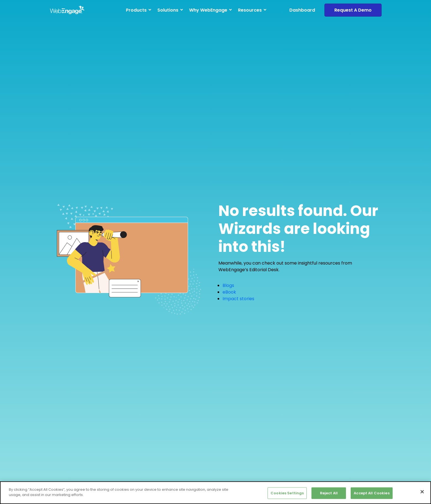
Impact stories (238, 299)
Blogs (228, 285)
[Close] (422, 492)
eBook (229, 292)
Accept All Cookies (371, 493)
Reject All (329, 493)
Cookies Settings (287, 493)
